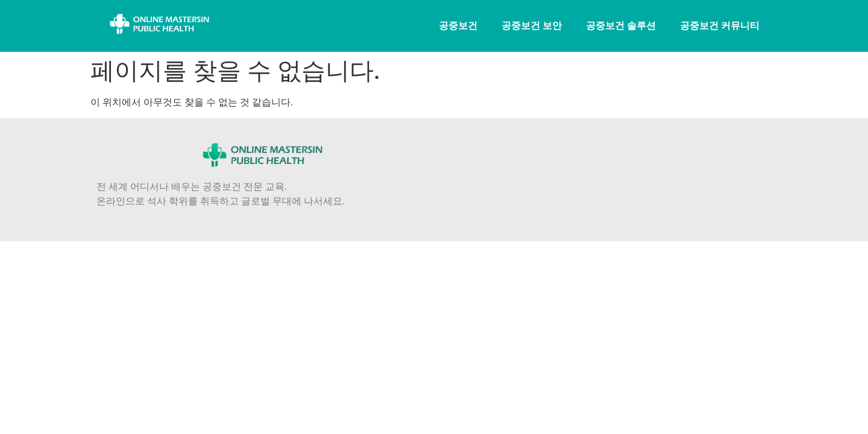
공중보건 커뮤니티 (720, 26)
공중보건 (458, 26)
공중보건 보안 (532, 26)
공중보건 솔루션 (621, 26)
